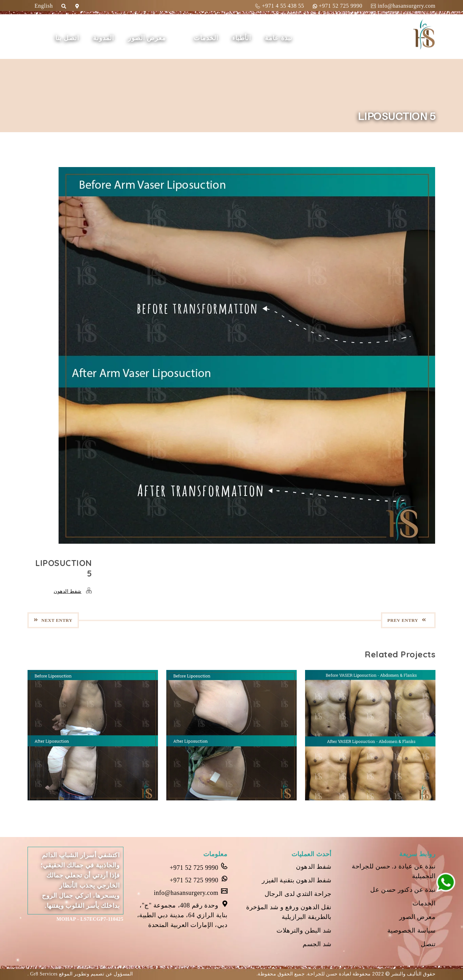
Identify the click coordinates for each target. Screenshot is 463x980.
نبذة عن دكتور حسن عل (403, 890)
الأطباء (242, 38)
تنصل (428, 944)
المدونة (104, 38)
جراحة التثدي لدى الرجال (298, 894)
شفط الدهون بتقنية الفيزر (297, 880)
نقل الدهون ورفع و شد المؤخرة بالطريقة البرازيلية (289, 912)
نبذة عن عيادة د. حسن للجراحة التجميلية (394, 871)
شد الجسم (317, 944)
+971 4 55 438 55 (280, 6)
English (44, 6)
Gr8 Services (43, 974)
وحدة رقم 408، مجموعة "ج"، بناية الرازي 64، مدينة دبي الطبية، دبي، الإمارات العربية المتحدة (182, 914)
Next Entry (53, 620)
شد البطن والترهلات (304, 930)
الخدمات (206, 38)
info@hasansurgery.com (403, 6)
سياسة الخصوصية (412, 930)
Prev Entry (407, 620)
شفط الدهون (68, 591)
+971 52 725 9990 (337, 6)
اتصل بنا (67, 38)
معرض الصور (147, 38)
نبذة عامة (279, 38)
